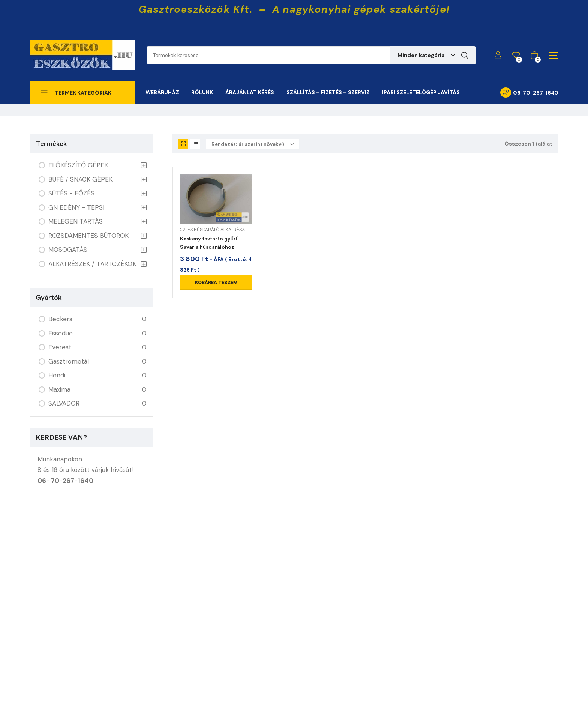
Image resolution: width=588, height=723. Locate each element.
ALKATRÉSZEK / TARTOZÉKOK (92, 264)
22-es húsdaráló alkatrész (212, 230)
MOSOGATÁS (68, 250)
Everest (60, 347)
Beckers (60, 319)
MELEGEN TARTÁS (76, 221)
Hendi (57, 375)
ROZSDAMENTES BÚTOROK (88, 236)
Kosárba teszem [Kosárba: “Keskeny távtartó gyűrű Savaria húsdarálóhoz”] (216, 283)
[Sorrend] (253, 144)
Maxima (59, 389)
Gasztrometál (69, 361)
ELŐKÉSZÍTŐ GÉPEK (78, 165)
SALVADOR (64, 403)
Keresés (465, 55)
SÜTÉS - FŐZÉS (71, 193)
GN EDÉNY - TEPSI (76, 207)
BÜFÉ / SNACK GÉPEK (80, 179)
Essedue (61, 333)
